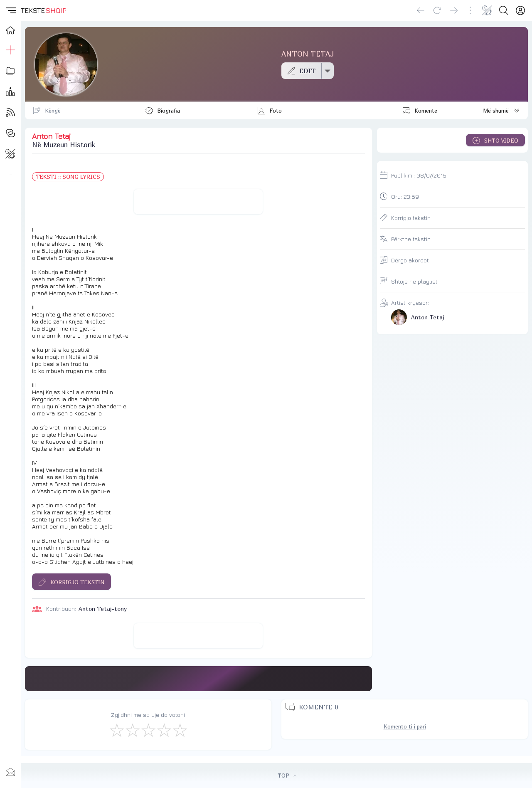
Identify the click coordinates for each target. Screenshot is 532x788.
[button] (10, 10)
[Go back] (421, 10)
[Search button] (504, 10)
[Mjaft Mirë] (164, 730)
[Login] (520, 10)
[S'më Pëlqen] (116, 730)
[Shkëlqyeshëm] (180, 730)
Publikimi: (419, 175)
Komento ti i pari (405, 726)
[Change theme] (487, 10)
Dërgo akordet (410, 260)
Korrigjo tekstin (411, 218)
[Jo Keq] (132, 730)
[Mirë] (148, 730)
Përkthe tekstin (411, 239)
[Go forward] (454, 10)
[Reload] (437, 10)
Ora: (405, 196)
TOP (287, 776)
